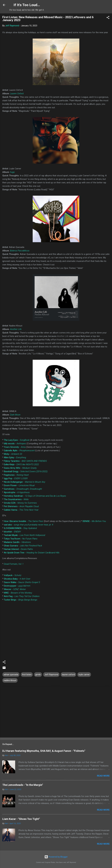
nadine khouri (10, 680)
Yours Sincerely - (15, 447)
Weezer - (15, 589)
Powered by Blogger (56, 857)
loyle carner (84, 675)
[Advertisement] (56, 712)
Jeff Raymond (51, 675)
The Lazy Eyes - (17, 440)
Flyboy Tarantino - (25, 461)
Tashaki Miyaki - (24, 535)
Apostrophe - (17, 492)
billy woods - (15, 444)
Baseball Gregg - (26, 471)
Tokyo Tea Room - (21, 539)
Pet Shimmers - (21, 506)
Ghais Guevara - (23, 546)
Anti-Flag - (22, 596)
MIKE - (18, 593)
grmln (38, 675)
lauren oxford (68, 675)
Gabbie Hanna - (21, 510)
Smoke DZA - (20, 503)
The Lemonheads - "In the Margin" (23, 785)
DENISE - (94, 521)
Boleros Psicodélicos (20, 251)
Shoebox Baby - (17, 579)
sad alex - (29, 525)
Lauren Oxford (17, 94)
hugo (12, 172)
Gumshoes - (23, 489)
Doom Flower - (19, 485)
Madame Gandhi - (17, 542)
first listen (27, 675)
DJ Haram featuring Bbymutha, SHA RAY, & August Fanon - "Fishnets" (44, 751)
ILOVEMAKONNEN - (20, 528)
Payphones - (16, 475)
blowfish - (12, 532)
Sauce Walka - (22, 582)
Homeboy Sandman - (35, 496)
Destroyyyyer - (17, 586)
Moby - (13, 454)
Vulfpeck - (13, 575)
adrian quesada (11, 675)
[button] (108, 18)
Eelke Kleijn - (21, 464)
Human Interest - (18, 549)
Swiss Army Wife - (20, 468)
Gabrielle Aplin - (19, 451)
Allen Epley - (15, 457)
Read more (103, 776)
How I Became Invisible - (24, 521)
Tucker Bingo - (21, 600)
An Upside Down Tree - (32, 553)
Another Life (16, 329)
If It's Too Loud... (27, 5)
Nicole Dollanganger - (25, 482)
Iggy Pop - (16, 478)
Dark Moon (15, 415)
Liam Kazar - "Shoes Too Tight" (21, 819)
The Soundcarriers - (16, 499)
